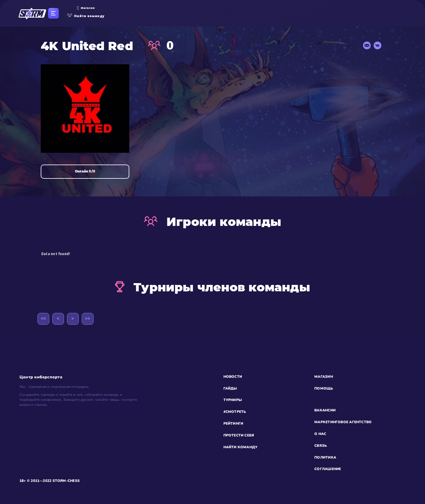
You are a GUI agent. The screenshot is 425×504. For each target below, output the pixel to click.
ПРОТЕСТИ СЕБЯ (239, 435)
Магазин (86, 8)
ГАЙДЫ (230, 388)
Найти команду (86, 16)
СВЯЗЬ (321, 446)
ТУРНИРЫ (233, 400)
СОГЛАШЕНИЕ (328, 469)
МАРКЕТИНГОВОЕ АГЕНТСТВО (343, 422)
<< (43, 319)
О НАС (320, 434)
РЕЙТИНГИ (233, 423)
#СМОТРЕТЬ (235, 412)
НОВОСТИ (233, 377)
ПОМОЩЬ (324, 388)
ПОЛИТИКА (325, 457)
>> (88, 319)
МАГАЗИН (324, 377)
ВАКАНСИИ (325, 410)
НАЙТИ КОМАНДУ (241, 447)
